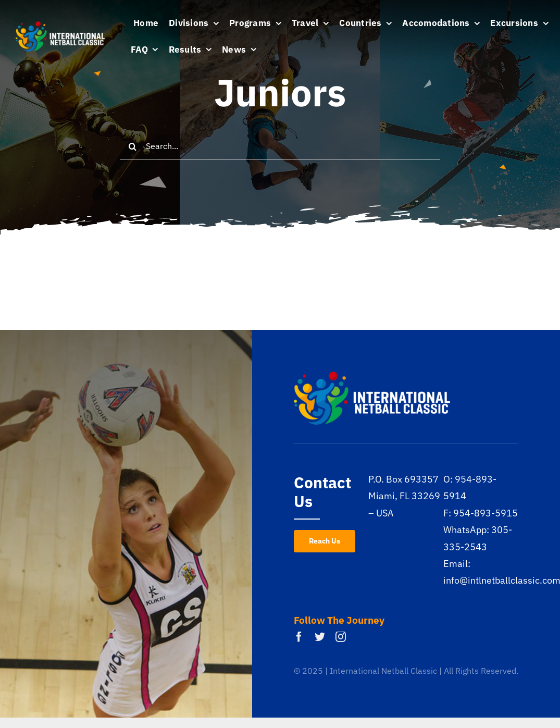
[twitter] (320, 637)
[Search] (133, 146)
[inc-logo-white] (60, 26)
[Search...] (280, 146)
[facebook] (299, 637)
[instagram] (341, 637)
